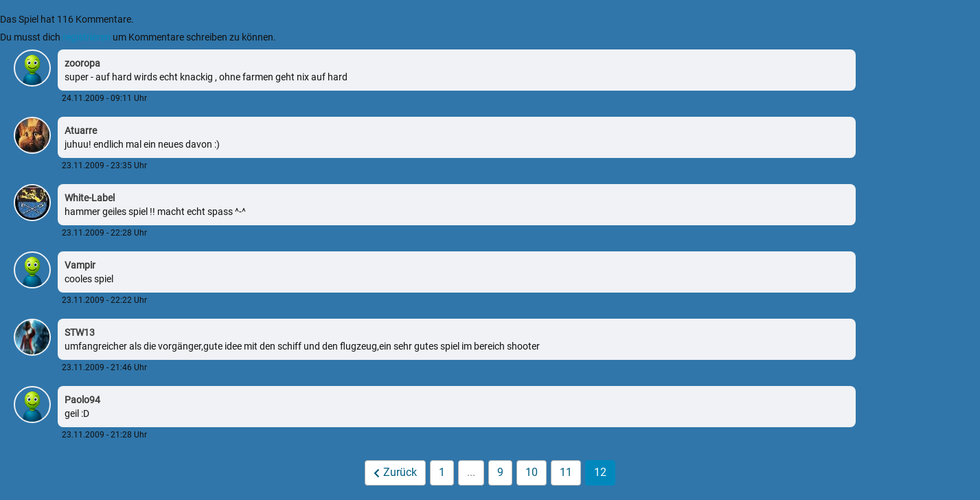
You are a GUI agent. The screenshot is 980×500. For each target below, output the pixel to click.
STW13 (80, 332)
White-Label (90, 198)
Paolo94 (82, 400)
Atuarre (81, 130)
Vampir (80, 265)
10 (532, 472)
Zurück (396, 472)
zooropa (82, 63)
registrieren (87, 37)
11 (566, 472)
